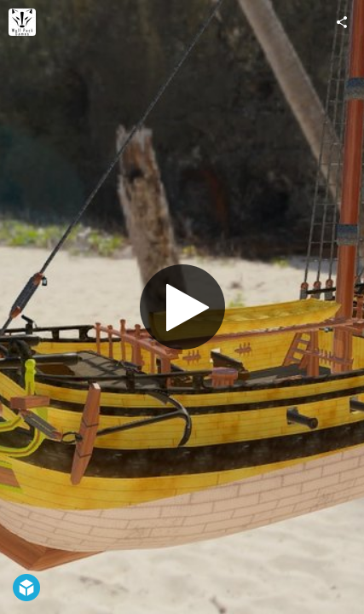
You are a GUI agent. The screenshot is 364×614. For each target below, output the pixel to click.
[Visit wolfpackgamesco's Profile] (22, 22)
